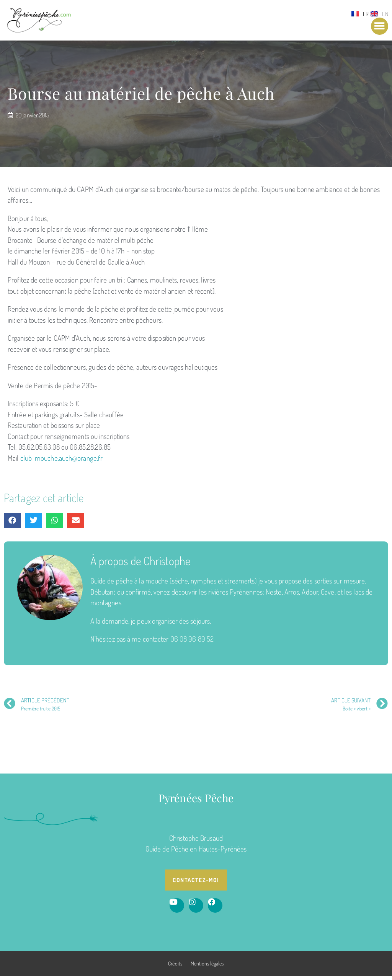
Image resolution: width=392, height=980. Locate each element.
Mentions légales (207, 967)
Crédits (175, 967)
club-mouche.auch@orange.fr (62, 462)
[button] (380, 26)
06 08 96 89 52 (192, 643)
